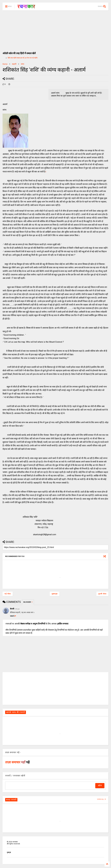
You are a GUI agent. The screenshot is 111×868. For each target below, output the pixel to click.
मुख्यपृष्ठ (55, 594)
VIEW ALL (101, 799)
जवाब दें (13, 616)
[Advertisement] (55, 30)
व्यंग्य (22, 64)
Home (5, 64)
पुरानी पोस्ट (102, 594)
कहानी (14, 64)
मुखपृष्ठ (9, 852)
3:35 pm (17, 609)
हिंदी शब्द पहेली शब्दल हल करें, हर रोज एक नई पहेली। (23, 58)
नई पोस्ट (8, 594)
